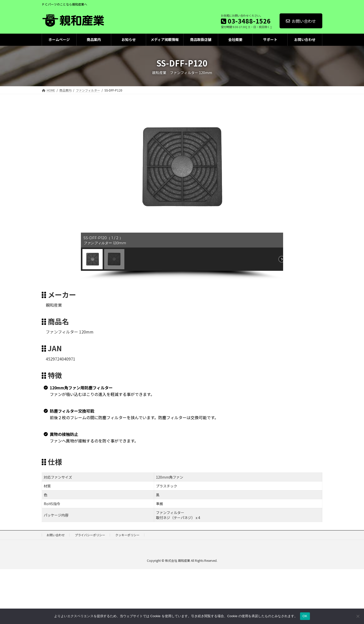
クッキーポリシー (127, 535)
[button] (93, 259)
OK (305, 616)
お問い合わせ (301, 21)
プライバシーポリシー (90, 535)
